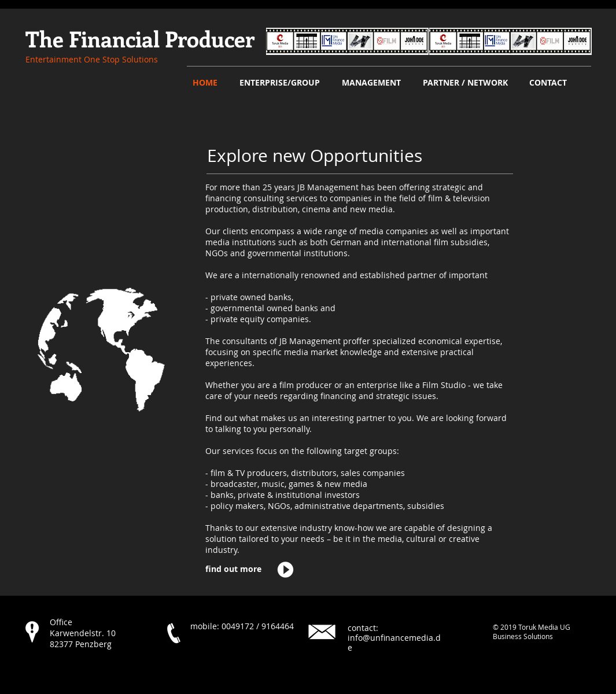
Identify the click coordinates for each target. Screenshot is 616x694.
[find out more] (241, 569)
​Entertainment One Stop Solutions (92, 59)
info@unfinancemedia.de (394, 643)
